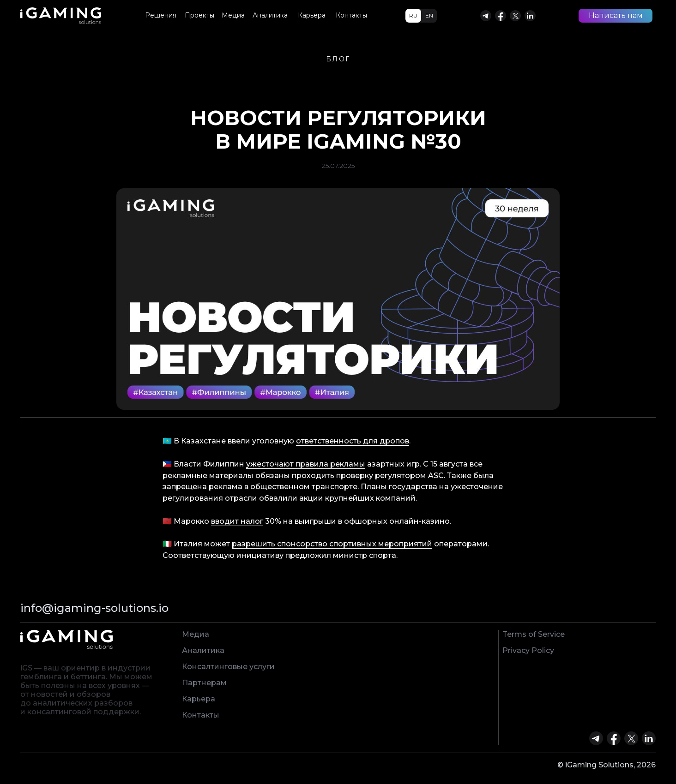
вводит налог (237, 521)
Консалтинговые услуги (228, 667)
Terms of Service (534, 634)
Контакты (201, 715)
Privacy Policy (528, 650)
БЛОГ (338, 59)
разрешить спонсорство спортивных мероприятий (332, 544)
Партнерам (204, 683)
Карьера (199, 699)
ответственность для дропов (353, 441)
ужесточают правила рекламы (306, 464)
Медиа (196, 634)
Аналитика (203, 650)
